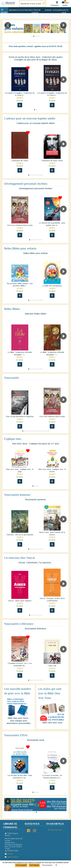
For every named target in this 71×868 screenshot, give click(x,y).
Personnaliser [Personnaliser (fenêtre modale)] (47, 865)
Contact (9, 854)
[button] (64, 31)
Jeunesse (48, 10)
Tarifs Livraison (11, 857)
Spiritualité (18, 10)
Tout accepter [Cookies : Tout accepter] (21, 865)
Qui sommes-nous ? (55, 830)
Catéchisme (57, 10)
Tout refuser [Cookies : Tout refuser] (34, 865)
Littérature (27, 10)
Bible (11, 10)
